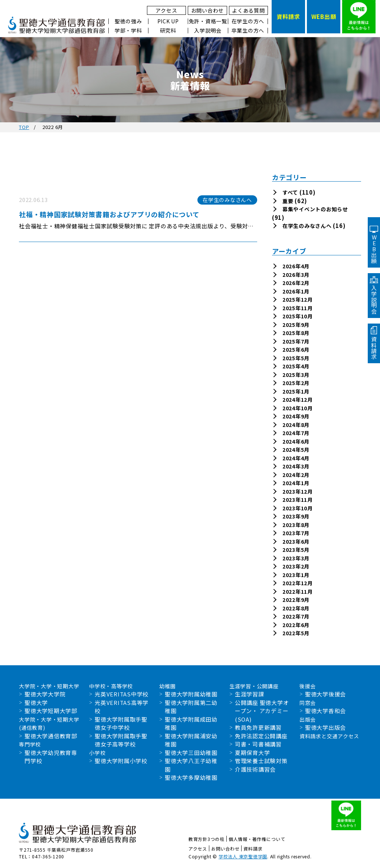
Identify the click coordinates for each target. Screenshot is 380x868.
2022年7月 (296, 616)
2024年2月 (296, 475)
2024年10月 (298, 408)
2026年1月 (296, 291)
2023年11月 (298, 500)
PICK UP (168, 21)
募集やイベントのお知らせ (315, 209)
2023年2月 (296, 566)
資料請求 (253, 849)
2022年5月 (296, 633)
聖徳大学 (36, 703)
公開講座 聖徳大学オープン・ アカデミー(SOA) (262, 711)
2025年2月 (296, 383)
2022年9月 (296, 600)
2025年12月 (298, 299)
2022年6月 (296, 625)
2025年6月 (296, 349)
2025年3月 (296, 375)
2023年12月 (298, 491)
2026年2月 (296, 283)
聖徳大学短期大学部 (51, 711)
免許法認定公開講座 (261, 736)
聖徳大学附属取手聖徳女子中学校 (121, 723)
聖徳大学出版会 (325, 727)
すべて (290, 192)
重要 (288, 201)
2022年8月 (296, 608)
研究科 (168, 31)
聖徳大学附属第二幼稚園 (191, 707)
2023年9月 (296, 516)
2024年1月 (296, 483)
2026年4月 (296, 266)
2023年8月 (296, 525)
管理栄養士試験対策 (261, 761)
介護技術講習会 (255, 769)
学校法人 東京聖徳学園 (243, 856)
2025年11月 (298, 308)
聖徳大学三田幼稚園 (191, 753)
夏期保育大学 (253, 753)
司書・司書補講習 (258, 744)
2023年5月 (296, 550)
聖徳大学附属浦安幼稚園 (191, 740)
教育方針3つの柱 (207, 839)
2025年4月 (296, 366)
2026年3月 (296, 275)
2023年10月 (298, 508)
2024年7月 (296, 433)
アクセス (166, 10)
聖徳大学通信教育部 (51, 736)
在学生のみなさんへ (307, 226)
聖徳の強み (128, 21)
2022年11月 (298, 592)
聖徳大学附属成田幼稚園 (191, 723)
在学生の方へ (248, 21)
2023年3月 (296, 558)
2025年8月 (296, 333)
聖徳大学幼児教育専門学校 (51, 757)
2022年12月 (298, 583)
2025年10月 (298, 316)
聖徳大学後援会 (325, 694)
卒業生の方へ (248, 31)
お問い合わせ (208, 10)
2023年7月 (296, 533)
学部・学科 (128, 31)
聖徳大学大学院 (45, 694)
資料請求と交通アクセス (329, 736)
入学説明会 (208, 31)
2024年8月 (296, 425)
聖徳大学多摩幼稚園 (191, 777)
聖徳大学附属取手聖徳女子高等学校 (121, 740)
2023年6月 (296, 541)
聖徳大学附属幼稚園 (191, 694)
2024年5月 (296, 450)
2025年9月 (296, 325)
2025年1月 (296, 391)
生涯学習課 (250, 694)
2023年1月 (296, 575)
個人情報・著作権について (257, 839)
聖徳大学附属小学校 (121, 761)
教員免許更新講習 (258, 727)
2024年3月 (296, 466)
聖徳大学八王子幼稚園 (191, 765)
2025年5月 (296, 358)
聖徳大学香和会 (325, 711)
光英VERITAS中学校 (122, 694)
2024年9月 (296, 416)
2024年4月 (296, 458)
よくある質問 (248, 10)
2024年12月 (298, 400)
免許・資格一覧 (208, 21)
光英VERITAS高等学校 (122, 707)
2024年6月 (296, 441)
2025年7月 (296, 341)
